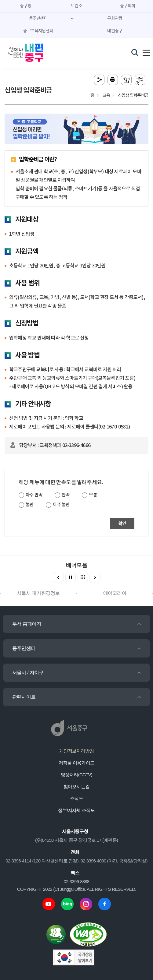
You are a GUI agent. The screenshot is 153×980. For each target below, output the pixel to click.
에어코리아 (115, 593)
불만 (30, 505)
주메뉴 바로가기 (76, 0)
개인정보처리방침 (77, 751)
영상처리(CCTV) (76, 775)
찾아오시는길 (76, 786)
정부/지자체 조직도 (76, 810)
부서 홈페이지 (27, 624)
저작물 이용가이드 (76, 763)
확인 (122, 524)
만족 (66, 495)
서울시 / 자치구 (28, 673)
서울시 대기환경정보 (38, 593)
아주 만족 (34, 495)
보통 (93, 495)
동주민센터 (24, 648)
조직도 (76, 798)
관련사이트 (24, 697)
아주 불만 (61, 505)
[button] (95, 577)
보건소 (76, 6)
